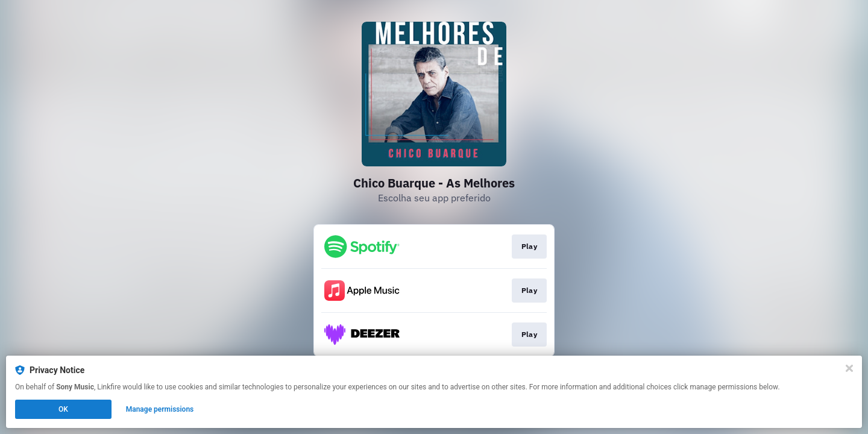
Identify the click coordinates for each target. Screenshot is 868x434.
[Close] (849, 368)
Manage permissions (160, 409)
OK (63, 409)
